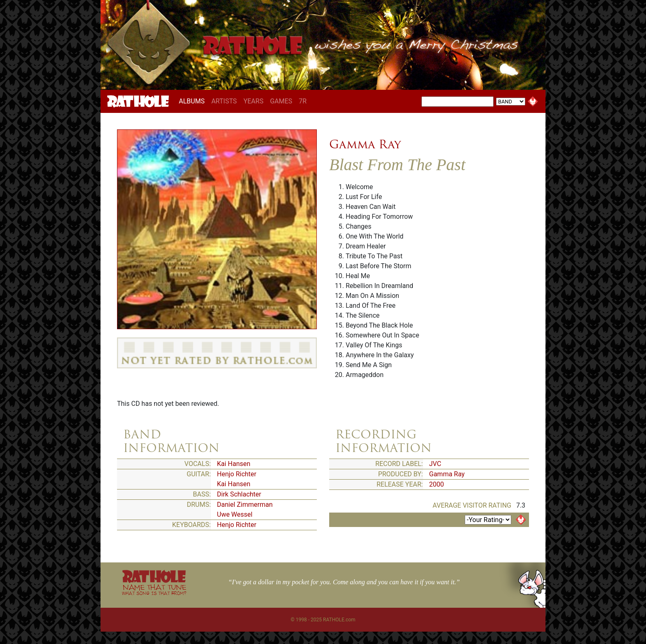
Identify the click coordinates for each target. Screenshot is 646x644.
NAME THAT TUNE (154, 589)
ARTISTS (224, 101)
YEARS (254, 101)
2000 (437, 484)
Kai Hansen (234, 464)
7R (303, 101)
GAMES (281, 101)
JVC (435, 464)
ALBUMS (193, 101)
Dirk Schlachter (239, 494)
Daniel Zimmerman (245, 505)
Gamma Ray (365, 144)
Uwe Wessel (235, 514)
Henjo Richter (237, 474)
